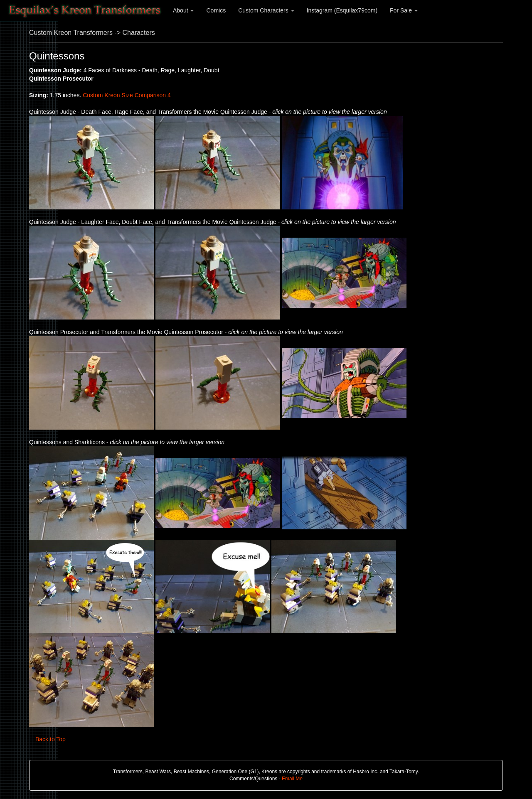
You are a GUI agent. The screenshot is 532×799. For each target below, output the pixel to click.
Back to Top (50, 739)
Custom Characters (266, 10)
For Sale (404, 10)
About (183, 10)
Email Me (292, 779)
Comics (216, 10)
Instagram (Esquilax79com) (342, 10)
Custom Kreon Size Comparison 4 (127, 95)
